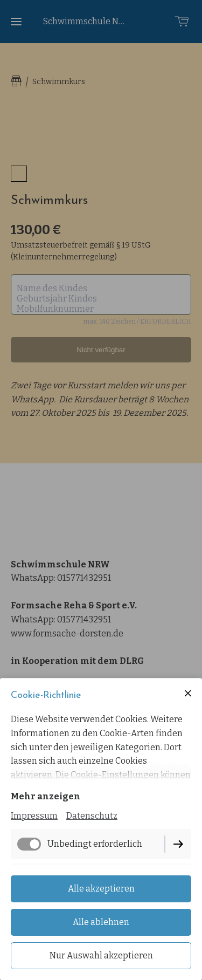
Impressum (34, 816)
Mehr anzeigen (46, 796)
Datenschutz (92, 816)
